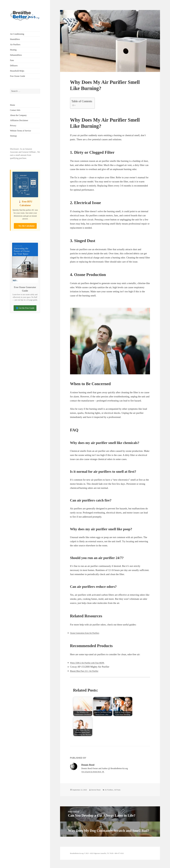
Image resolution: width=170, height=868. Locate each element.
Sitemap (13, 136)
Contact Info (15, 110)
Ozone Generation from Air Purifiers (88, 633)
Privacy (13, 126)
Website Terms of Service (21, 131)
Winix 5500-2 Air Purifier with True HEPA (91, 663)
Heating (13, 50)
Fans (12, 60)
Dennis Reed (101, 790)
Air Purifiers (15, 44)
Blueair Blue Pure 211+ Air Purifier (87, 671)
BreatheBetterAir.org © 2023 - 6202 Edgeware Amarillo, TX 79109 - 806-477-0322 (105, 861)
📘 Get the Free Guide (25, 308)
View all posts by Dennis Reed (94, 771)
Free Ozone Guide (18, 76)
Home (13, 105)
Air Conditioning (17, 34)
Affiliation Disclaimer (19, 120)
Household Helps (17, 71)
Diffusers (14, 66)
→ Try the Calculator (25, 226)
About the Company (18, 115)
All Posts (127, 790)
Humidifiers (15, 39)
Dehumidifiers (16, 55)
